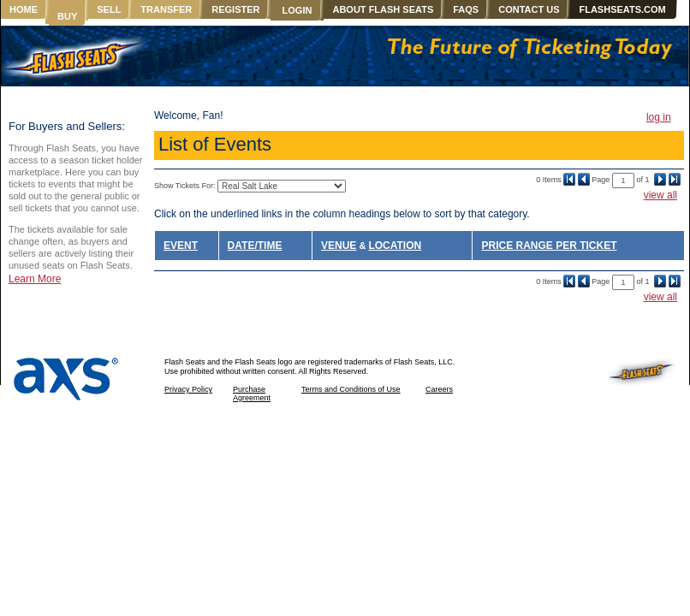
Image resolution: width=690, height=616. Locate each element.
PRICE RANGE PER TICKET (549, 246)
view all (660, 195)
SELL (109, 9)
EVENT (181, 246)
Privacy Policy (188, 389)
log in (659, 117)
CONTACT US (529, 9)
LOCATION (395, 246)
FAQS (466, 9)
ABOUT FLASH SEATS (383, 9)
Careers (439, 389)
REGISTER (235, 9)
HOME (24, 9)
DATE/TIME (255, 246)
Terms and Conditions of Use (351, 389)
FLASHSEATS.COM (622, 9)
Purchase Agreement (252, 394)
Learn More (35, 279)
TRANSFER (166, 9)
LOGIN (297, 10)
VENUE (339, 246)
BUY (67, 16)
